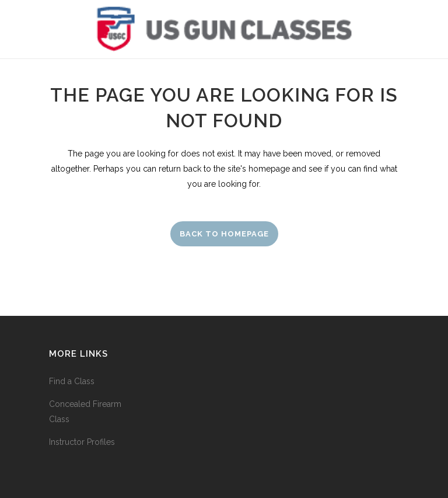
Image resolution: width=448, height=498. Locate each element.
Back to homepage (224, 234)
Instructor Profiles (82, 442)
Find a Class (72, 381)
